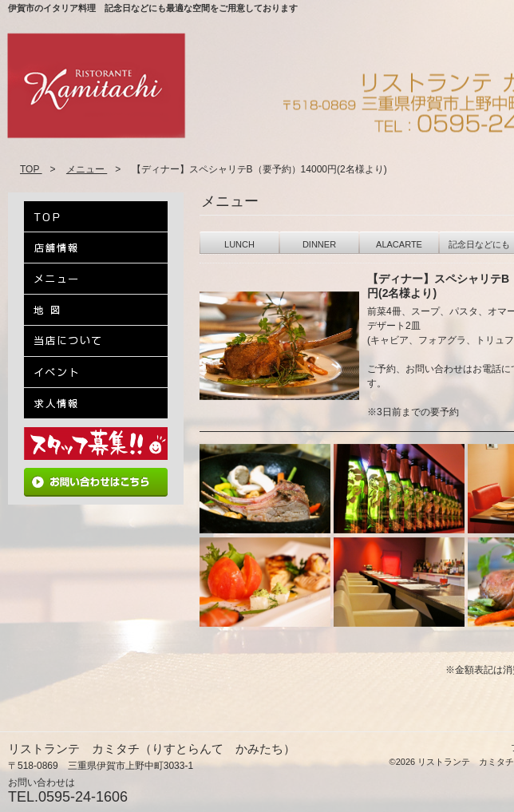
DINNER (319, 244)
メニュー (87, 169)
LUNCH (239, 244)
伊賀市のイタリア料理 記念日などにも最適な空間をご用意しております (153, 8)
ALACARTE (399, 244)
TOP (31, 169)
